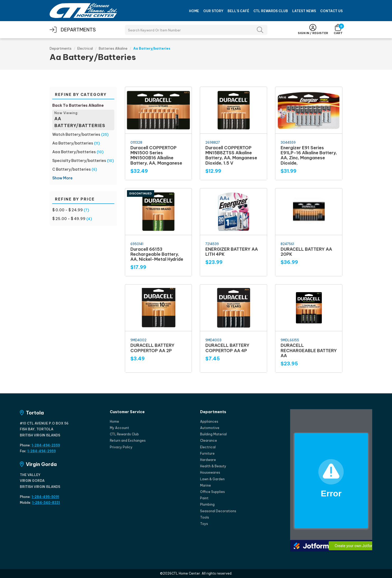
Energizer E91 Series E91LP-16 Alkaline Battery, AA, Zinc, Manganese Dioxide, (309, 155)
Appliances (209, 421)
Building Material (213, 434)
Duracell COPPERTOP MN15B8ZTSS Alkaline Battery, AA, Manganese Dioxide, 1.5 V (231, 155)
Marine (206, 485)
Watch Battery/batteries (76, 134)
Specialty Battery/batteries (79, 161)
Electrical (85, 48)
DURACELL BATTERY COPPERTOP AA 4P (227, 348)
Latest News (304, 11)
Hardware (208, 460)
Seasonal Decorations (218, 511)
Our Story (213, 11)
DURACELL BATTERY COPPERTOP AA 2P (152, 348)
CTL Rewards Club (271, 11)
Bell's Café (238, 11)
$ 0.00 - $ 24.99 (68, 210)
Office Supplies (212, 492)
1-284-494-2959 (42, 451)
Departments (61, 48)
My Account (119, 428)
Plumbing (207, 504)
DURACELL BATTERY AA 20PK (306, 252)
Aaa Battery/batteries (74, 152)
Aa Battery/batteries (73, 143)
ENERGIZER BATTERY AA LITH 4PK (232, 252)
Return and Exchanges (128, 441)
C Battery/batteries (72, 169)
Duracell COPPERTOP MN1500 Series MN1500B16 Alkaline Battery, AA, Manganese (156, 155)
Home (194, 11)
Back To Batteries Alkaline (78, 105)
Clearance (209, 441)
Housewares (210, 472)
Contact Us (331, 11)
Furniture (207, 453)
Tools (205, 517)
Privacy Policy (121, 447)
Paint (204, 498)
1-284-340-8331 (46, 503)
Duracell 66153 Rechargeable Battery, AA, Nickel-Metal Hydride (157, 254)
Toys (204, 524)
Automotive (210, 428)
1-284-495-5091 (45, 497)
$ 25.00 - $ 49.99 (69, 219)
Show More (62, 178)
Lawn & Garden (212, 479)
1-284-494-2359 (46, 445)
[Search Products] (196, 30)
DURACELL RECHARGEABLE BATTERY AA (309, 350)
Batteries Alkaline (113, 48)
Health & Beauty (213, 466)
